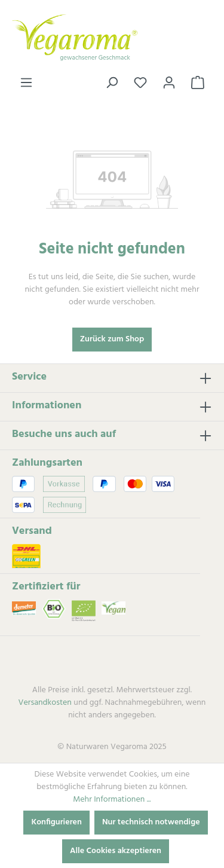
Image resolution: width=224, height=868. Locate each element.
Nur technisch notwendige (151, 822)
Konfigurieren (56, 822)
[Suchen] (112, 83)
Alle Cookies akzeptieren (116, 851)
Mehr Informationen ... (112, 800)
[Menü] (26, 83)
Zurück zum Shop (112, 339)
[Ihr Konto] (169, 83)
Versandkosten (45, 703)
